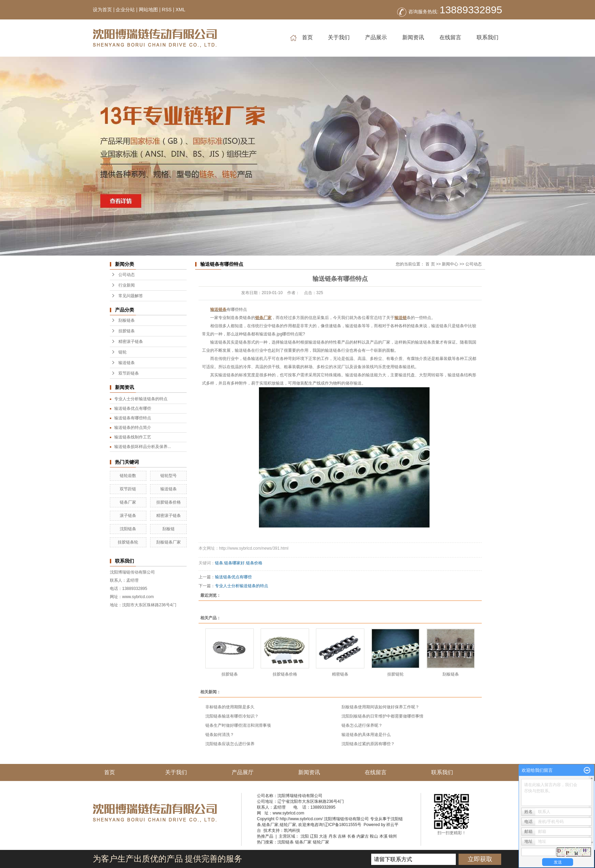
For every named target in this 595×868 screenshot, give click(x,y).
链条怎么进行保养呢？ (362, 725)
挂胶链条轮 (128, 542)
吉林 (342, 836)
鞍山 (374, 836)
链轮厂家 (288, 825)
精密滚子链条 (131, 342)
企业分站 (125, 10)
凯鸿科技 (292, 830)
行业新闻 (127, 285)
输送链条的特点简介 (133, 428)
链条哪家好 (234, 563)
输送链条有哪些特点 (133, 418)
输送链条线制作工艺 (133, 437)
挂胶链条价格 (169, 502)
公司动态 (127, 275)
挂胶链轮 (395, 674)
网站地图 (148, 10)
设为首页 (102, 10)
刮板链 (169, 529)
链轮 (122, 352)
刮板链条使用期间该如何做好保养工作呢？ (380, 707)
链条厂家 (128, 502)
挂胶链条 (127, 331)
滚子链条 (128, 516)
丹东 (333, 836)
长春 (351, 836)
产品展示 (376, 37)
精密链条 (340, 674)
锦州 (393, 836)
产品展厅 (243, 772)
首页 (301, 38)
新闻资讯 (413, 37)
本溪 (383, 836)
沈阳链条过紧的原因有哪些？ (368, 744)
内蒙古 (363, 836)
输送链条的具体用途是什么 (366, 735)
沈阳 (305, 836)
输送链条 (127, 363)
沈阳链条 (128, 529)
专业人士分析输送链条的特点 (141, 399)
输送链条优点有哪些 (133, 408)
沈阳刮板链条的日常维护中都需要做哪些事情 (382, 716)
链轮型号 (169, 476)
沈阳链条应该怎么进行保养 (230, 744)
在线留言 (450, 37)
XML (180, 10)
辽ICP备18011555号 (343, 825)
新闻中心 (450, 264)
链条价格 (254, 563)
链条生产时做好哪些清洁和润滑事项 (238, 725)
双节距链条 (129, 373)
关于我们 (339, 37)
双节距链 (128, 489)
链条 (219, 563)
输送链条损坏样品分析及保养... (143, 447)
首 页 (430, 264)
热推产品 (265, 836)
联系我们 (488, 37)
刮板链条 (127, 320)
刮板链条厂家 (169, 542)
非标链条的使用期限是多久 (230, 707)
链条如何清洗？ (220, 735)
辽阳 (314, 836)
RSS (167, 10)
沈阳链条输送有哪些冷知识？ (232, 716)
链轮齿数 (128, 476)
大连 (323, 836)
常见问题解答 (131, 296)
